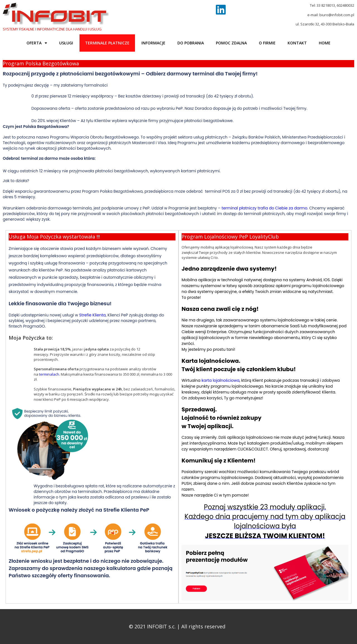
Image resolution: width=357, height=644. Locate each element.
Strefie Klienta (92, 315)
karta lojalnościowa (220, 380)
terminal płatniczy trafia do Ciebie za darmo (265, 208)
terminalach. (50, 374)
